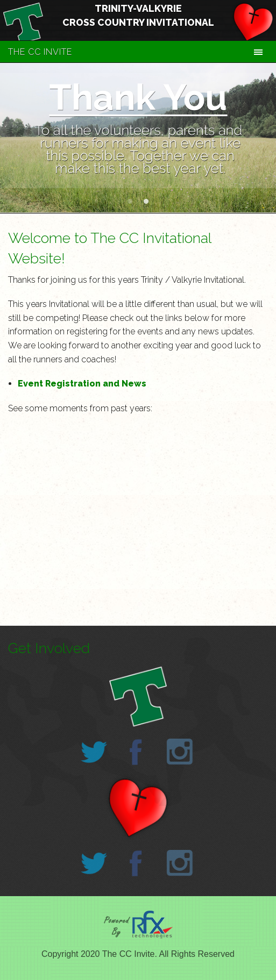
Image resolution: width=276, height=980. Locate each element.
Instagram (180, 752)
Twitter (94, 752)
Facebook (136, 752)
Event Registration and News (82, 384)
